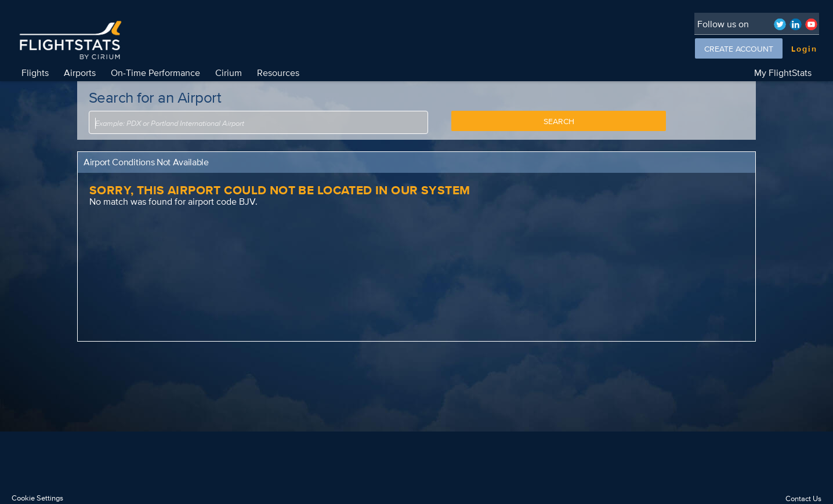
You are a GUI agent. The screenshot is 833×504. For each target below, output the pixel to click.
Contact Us (803, 498)
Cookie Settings (37, 498)
